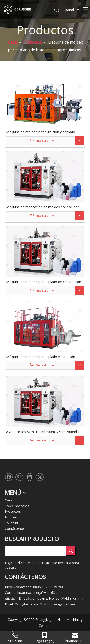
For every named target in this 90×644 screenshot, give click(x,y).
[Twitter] (40, 477)
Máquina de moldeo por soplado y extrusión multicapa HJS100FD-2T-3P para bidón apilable (42, 357)
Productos (13, 511)
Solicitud (11, 523)
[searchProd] (35, 551)
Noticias (11, 517)
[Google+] (19, 477)
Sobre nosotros (17, 506)
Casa (9, 500)
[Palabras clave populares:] (71, 551)
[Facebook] (9, 477)
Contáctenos (15, 529)
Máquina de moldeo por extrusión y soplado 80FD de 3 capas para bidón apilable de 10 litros (44, 132)
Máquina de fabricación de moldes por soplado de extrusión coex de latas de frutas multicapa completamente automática (43, 207)
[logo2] (9, 467)
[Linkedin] (30, 477)
